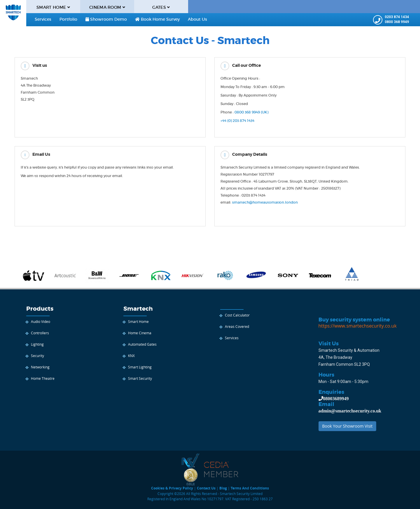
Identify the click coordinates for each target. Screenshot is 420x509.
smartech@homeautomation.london (265, 202)
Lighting (37, 344)
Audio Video (41, 321)
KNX (131, 356)
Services (43, 19)
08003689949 (336, 398)
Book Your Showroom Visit (348, 426)
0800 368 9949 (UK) (251, 112)
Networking (40, 367)
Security (37, 356)
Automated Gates (142, 344)
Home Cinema (140, 333)
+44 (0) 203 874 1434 (237, 121)
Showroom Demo (106, 19)
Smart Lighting (140, 367)
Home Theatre (43, 378)
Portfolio (68, 19)
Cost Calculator (237, 315)
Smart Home (138, 321)
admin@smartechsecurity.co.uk (350, 411)
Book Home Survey (157, 19)
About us (197, 19)
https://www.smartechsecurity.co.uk (358, 326)
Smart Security (140, 378)
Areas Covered (237, 326)
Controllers (40, 333)
